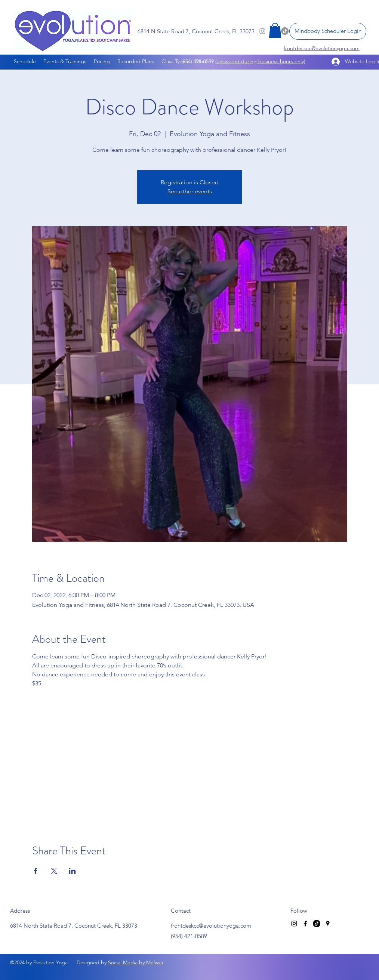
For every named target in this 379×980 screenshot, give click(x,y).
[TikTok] (317, 924)
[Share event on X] (54, 871)
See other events (190, 191)
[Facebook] (305, 924)
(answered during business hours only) (260, 61)
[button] (275, 30)
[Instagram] (294, 924)
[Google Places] (328, 924)
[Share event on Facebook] (36, 871)
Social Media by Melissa (135, 962)
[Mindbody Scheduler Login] (328, 31)
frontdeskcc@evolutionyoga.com (211, 926)
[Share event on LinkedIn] (72, 871)
